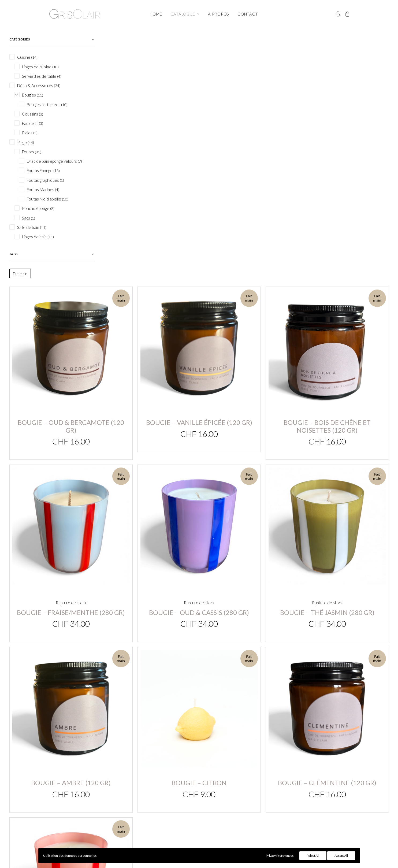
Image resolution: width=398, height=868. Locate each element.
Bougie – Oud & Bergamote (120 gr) (150, 146)
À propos (219, 14)
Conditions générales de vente (288, 797)
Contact (248, 14)
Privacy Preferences (280, 856)
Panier (155, 804)
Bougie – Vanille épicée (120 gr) (247, 146)
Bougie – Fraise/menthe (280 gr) (150, 304)
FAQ (263, 811)
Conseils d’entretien (278, 804)
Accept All (341, 856)
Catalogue (185, 14)
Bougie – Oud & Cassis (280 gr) (246, 304)
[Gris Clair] (75, 14)
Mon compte (161, 797)
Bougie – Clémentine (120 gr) (343, 426)
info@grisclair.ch (54, 797)
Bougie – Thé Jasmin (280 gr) (343, 304)
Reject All (313, 856)
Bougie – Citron (246, 431)
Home (156, 14)
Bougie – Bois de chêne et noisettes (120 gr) (343, 146)
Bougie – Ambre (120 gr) (150, 437)
